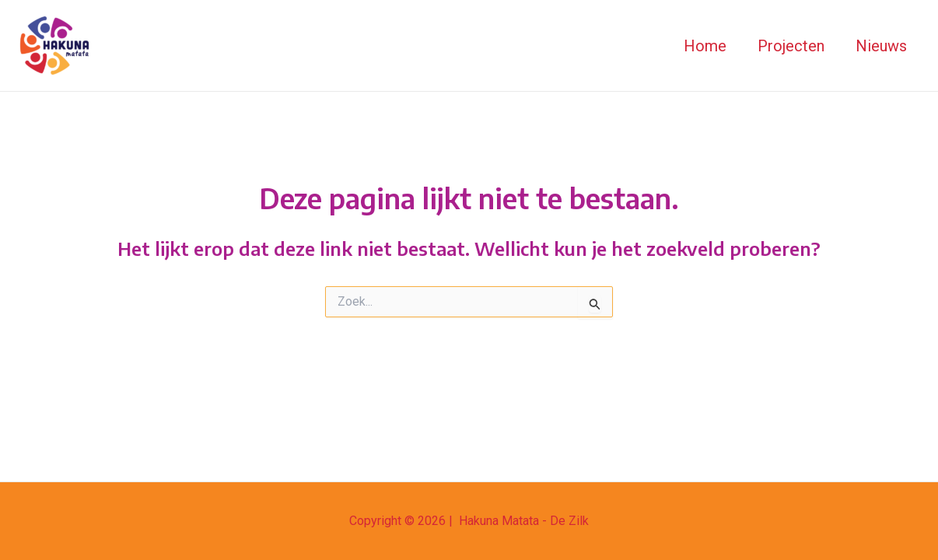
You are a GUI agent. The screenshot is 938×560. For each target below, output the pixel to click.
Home (705, 46)
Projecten (791, 46)
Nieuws (881, 46)
